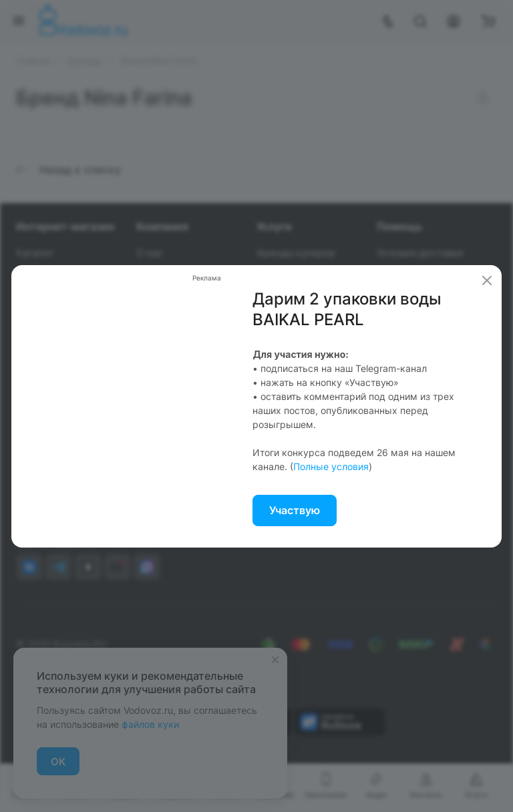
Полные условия (331, 466)
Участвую (295, 510)
